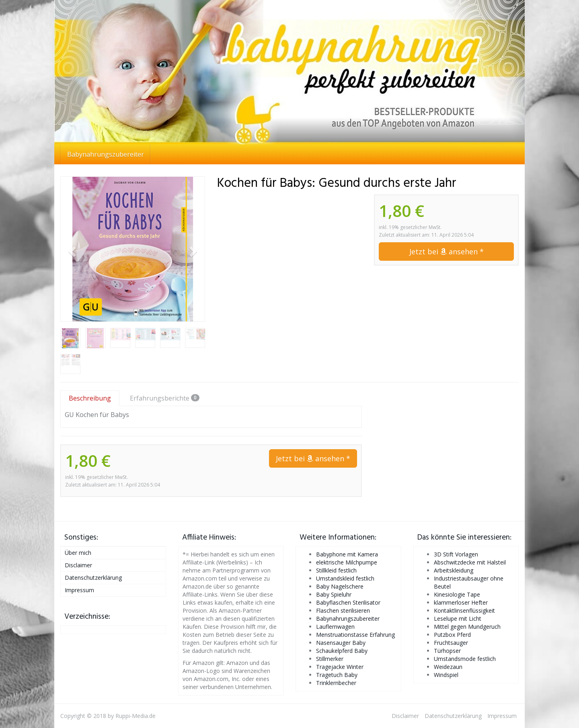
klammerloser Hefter (461, 602)
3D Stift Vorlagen (456, 554)
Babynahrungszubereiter (106, 154)
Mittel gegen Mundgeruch (467, 627)
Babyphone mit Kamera (347, 554)
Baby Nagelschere (340, 586)
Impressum (79, 590)
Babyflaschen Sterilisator (348, 602)
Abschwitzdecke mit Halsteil (470, 562)
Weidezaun (448, 667)
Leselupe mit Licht (458, 619)
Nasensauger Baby (341, 643)
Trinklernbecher (336, 683)
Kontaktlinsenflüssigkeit (464, 610)
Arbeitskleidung (454, 570)
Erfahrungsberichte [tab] (165, 398)
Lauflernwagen (335, 627)
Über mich (78, 553)
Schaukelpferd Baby (342, 651)
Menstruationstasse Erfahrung (355, 635)
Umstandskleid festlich (345, 578)
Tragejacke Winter (340, 667)
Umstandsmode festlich (465, 659)
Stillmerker (330, 659)
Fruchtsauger (451, 643)
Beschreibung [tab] (90, 398)
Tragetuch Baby (337, 675)
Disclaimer (78, 565)
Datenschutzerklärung (93, 578)
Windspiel (446, 675)
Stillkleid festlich (336, 570)
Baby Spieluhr (334, 594)
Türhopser (447, 651)
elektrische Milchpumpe (347, 562)
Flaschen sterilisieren (343, 610)
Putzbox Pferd (452, 635)
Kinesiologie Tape (457, 594)
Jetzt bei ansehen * (447, 252)
